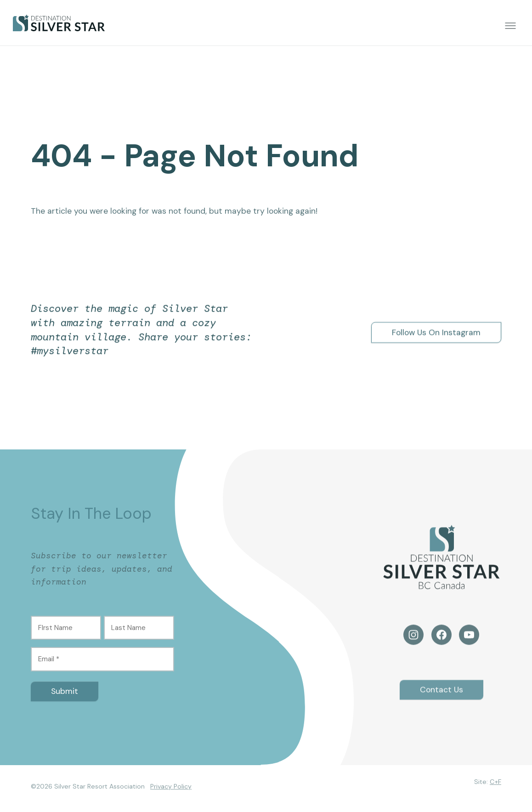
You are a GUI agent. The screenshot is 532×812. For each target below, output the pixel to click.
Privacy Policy (171, 786)
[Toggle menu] (510, 26)
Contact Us (441, 698)
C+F (495, 782)
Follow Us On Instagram (436, 332)
